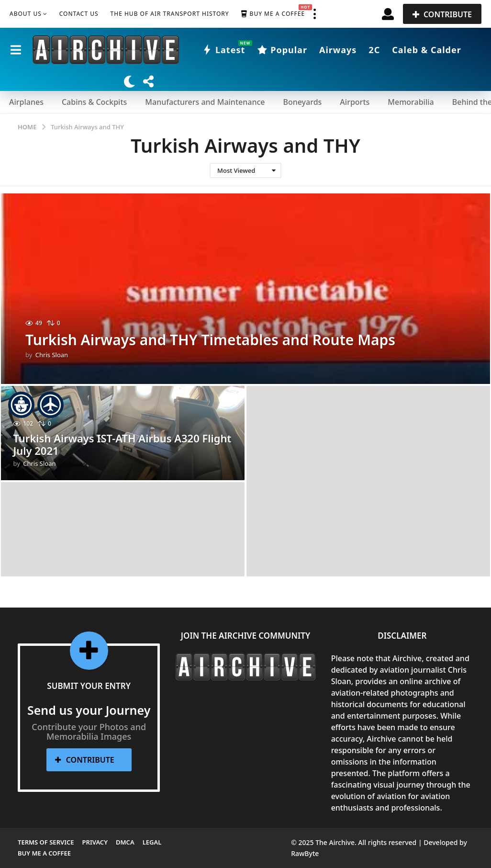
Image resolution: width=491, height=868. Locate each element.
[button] (314, 14)
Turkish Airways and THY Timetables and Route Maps (210, 340)
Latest (223, 50)
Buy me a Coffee (273, 14)
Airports (355, 102)
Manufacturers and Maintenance (205, 102)
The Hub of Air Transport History (170, 14)
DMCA (125, 842)
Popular (282, 50)
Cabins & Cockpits (94, 102)
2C (374, 50)
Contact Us (79, 14)
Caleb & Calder (427, 50)
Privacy (95, 842)
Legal (152, 842)
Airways (338, 50)
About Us (26, 14)
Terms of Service (46, 842)
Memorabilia (411, 102)
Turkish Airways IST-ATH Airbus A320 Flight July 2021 (122, 444)
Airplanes (26, 102)
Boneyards (302, 102)
